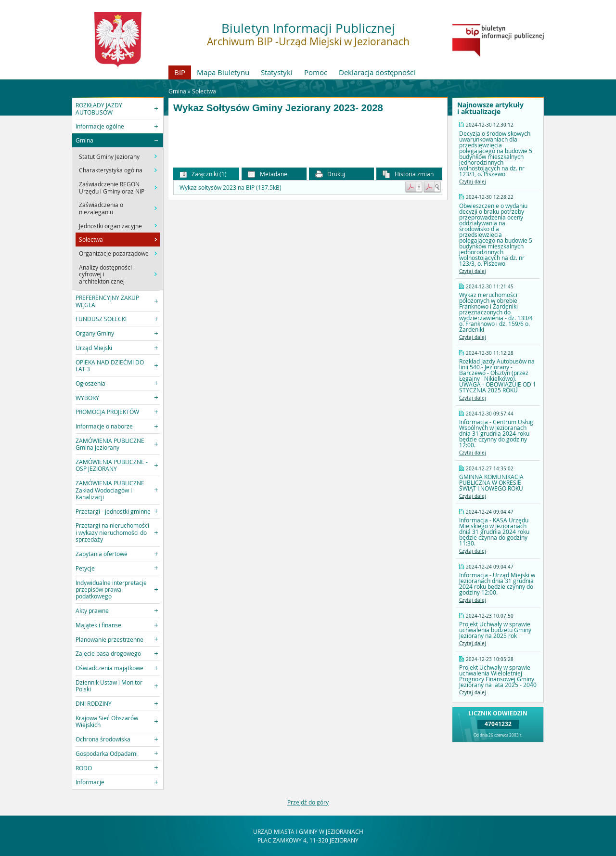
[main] (308, 135)
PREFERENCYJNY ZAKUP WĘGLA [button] (107, 301)
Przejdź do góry (308, 802)
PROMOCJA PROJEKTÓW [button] (107, 412)
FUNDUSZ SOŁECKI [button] (101, 319)
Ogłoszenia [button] (90, 383)
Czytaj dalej (473, 182)
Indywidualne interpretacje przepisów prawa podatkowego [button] (111, 590)
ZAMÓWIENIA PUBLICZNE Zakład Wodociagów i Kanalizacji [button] (110, 490)
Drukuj (330, 174)
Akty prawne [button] (92, 610)
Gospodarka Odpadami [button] (107, 753)
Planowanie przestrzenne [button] (109, 639)
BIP (180, 72)
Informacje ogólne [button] (100, 126)
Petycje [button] (85, 568)
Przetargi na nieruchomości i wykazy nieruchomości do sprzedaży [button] (112, 532)
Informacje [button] (90, 782)
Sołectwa (204, 91)
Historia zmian (408, 174)
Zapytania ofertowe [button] (102, 554)
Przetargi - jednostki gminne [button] (113, 511)
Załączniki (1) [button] (203, 174)
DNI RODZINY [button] (94, 703)
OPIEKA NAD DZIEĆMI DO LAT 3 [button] (110, 365)
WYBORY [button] (87, 398)
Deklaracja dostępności (377, 72)
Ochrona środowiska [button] (103, 739)
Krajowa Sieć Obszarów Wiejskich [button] (107, 721)
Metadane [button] (268, 174)
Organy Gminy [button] (95, 333)
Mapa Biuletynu (223, 72)
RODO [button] (84, 768)
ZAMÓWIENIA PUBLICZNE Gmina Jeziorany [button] (110, 444)
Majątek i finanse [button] (98, 625)
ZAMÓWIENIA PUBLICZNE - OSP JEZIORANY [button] (112, 465)
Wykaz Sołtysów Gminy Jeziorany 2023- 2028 (278, 108)
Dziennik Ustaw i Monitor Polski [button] (109, 686)
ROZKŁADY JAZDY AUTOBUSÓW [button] (99, 108)
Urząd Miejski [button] (94, 348)
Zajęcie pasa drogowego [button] (108, 653)
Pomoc (316, 72)
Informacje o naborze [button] (104, 426)
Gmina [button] (84, 140)
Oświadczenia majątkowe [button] (109, 668)
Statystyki (277, 72)
